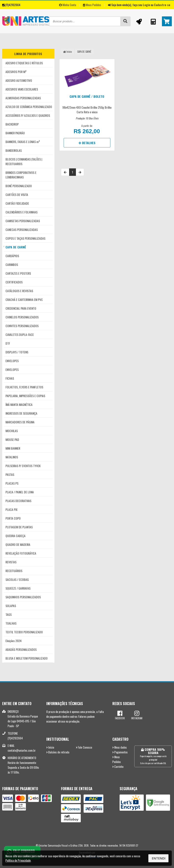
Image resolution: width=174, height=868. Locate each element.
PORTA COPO (13, 518)
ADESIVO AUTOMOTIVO (19, 80)
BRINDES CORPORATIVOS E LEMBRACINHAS (21, 175)
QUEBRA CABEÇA (15, 536)
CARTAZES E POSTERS (18, 273)
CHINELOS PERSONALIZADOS (22, 317)
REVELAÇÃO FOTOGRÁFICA (21, 553)
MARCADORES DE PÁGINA (20, 422)
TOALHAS (11, 623)
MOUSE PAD (12, 439)
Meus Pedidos (92, 5)
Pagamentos (120, 752)
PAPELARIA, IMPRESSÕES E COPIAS (25, 396)
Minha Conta (68, 5)
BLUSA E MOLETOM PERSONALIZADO (27, 658)
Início (67, 52)
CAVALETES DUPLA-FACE (20, 334)
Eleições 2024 (13, 641)
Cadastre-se (162, 5)
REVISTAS (11, 562)
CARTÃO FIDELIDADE (17, 203)
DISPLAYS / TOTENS (17, 352)
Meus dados (120, 747)
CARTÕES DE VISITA (17, 195)
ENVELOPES (12, 361)
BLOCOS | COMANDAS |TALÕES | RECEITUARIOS (24, 161)
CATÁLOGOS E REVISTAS (19, 291)
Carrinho (118, 767)
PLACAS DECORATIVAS (18, 501)
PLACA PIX (12, 509)
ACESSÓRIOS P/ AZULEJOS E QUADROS (28, 115)
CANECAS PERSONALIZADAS (22, 230)
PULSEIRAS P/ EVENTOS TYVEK (23, 466)
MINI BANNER (13, 448)
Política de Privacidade (18, 860)
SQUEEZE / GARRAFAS (18, 588)
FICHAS (10, 378)
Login (146, 5)
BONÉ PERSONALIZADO (19, 186)
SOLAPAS (11, 606)
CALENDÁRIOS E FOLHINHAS (22, 212)
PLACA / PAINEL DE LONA (20, 492)
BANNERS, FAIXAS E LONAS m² (23, 142)
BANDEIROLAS (14, 150)
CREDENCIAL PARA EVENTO (21, 308)
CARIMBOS (12, 265)
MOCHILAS (12, 431)
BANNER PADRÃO (15, 133)
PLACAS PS (12, 483)
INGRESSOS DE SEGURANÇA (21, 413)
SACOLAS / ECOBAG (17, 579)
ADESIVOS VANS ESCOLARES (22, 89)
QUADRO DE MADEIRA (18, 544)
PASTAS (10, 474)
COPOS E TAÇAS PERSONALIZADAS (25, 238)
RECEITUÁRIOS (14, 571)
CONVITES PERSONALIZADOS (22, 326)
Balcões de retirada (58, 752)
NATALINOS (12, 457)
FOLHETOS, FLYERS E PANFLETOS (24, 387)
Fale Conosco (84, 747)
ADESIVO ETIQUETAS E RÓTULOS (24, 63)
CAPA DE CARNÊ (16, 247)
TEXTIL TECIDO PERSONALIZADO (24, 632)
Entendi (159, 858)
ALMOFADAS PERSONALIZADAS (23, 98)
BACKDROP (12, 124)
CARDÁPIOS (12, 256)
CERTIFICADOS (14, 282)
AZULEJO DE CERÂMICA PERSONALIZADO (29, 107)
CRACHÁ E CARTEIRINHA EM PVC (24, 300)
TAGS (9, 614)
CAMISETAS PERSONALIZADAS (23, 221)
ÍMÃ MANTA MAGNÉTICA (19, 404)
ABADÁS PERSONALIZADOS (21, 649)
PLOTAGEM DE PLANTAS (19, 527)
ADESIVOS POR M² (16, 72)
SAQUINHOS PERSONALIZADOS (23, 597)
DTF (8, 343)
